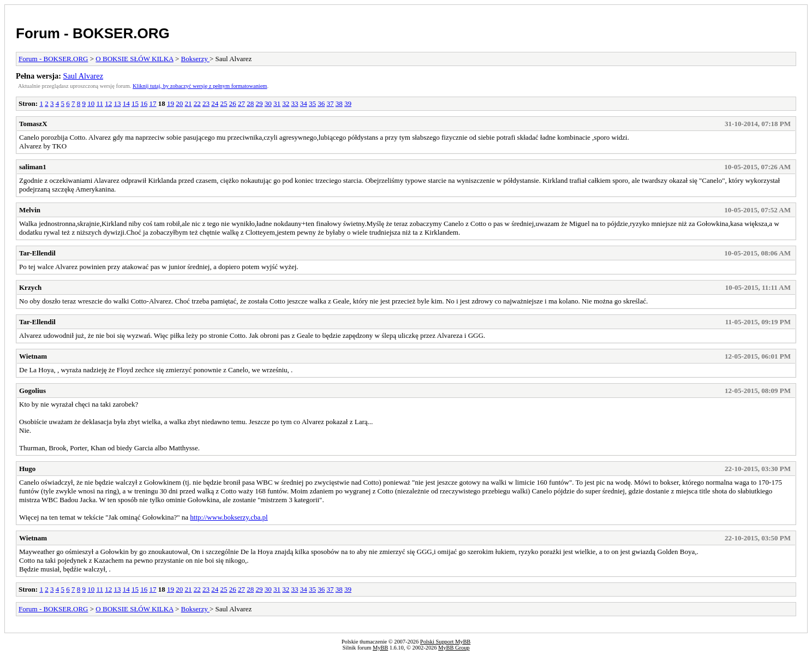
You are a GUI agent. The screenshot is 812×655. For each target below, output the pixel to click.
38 (339, 103)
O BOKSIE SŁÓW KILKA (134, 59)
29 (259, 103)
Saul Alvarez (83, 76)
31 (277, 103)
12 (108, 103)
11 (100, 103)
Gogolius (32, 391)
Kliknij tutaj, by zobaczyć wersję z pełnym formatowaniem (200, 86)
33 (294, 103)
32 (286, 103)
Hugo (27, 469)
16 (144, 103)
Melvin (30, 210)
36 (321, 103)
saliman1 (33, 167)
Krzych (30, 287)
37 (330, 103)
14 (126, 103)
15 (135, 103)
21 (188, 103)
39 (348, 103)
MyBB (380, 648)
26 (233, 103)
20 (179, 103)
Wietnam (33, 356)
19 (171, 103)
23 (206, 103)
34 (304, 103)
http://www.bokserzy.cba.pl (229, 517)
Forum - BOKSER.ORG (93, 33)
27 (241, 103)
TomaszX (33, 124)
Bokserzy (195, 59)
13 (117, 103)
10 (91, 103)
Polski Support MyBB (445, 642)
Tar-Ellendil (37, 253)
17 (153, 103)
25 (223, 103)
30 (268, 103)
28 (250, 103)
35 (312, 103)
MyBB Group (454, 648)
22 (197, 103)
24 (215, 103)
